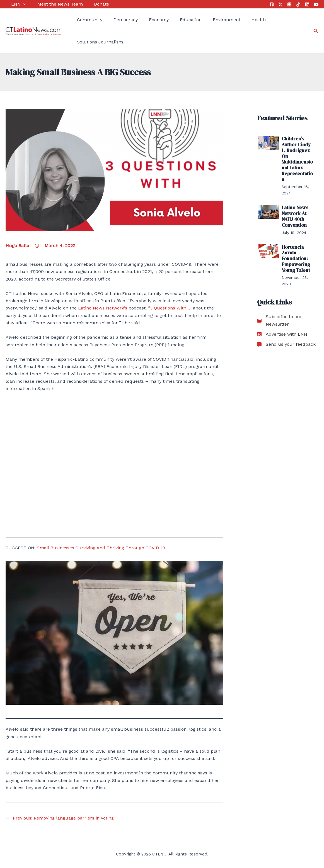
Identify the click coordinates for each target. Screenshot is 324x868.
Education (176, 20)
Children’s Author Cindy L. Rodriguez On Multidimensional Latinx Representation (298, 152)
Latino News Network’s (103, 308)
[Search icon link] (316, 31)
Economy (147, 20)
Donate (90, 4)
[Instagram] (289, 4)
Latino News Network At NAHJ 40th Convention (294, 201)
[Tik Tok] (298, 4)
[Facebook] (272, 4)
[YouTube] (316, 4)
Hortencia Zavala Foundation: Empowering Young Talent (295, 241)
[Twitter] (281, 4)
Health (239, 20)
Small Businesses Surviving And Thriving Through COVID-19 (101, 548)
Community (84, 20)
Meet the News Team (51, 4)
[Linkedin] (307, 4)
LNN (13, 4)
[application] (18, 4)
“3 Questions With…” (170, 308)
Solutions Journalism (94, 42)
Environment (209, 20)
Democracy (117, 20)
